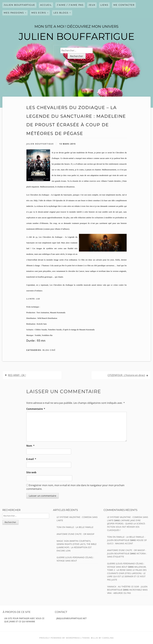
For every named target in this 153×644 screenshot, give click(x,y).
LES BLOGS (61, 13)
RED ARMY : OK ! (17, 375)
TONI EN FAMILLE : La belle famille (75, 527)
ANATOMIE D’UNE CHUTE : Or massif (75, 534)
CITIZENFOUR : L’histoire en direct (126, 375)
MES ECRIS (39, 13)
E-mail (31, 459)
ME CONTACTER (124, 5)
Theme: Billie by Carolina (98, 638)
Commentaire (36, 409)
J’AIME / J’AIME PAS (70, 5)
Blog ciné (49, 350)
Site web (31, 472)
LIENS (104, 5)
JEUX (92, 5)
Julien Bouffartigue (40, 144)
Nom (30, 446)
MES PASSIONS (14, 13)
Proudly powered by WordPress (60, 638)
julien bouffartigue (19, 5)
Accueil (46, 5)
